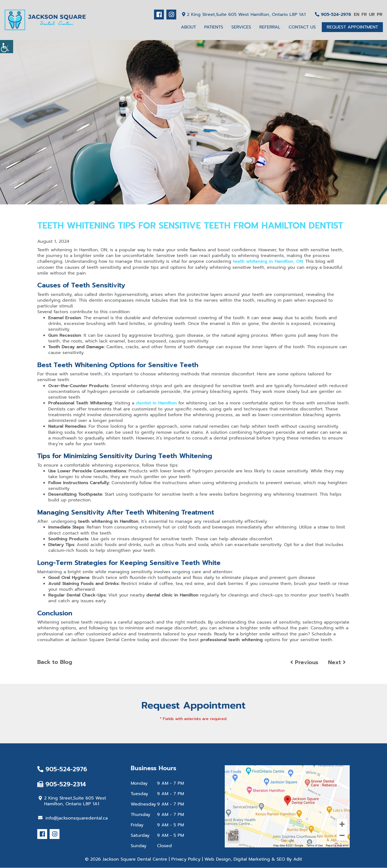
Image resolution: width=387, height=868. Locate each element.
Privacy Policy (186, 860)
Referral (270, 27)
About (188, 27)
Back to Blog (55, 662)
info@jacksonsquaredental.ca (73, 818)
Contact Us (302, 27)
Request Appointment (352, 27)
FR (364, 15)
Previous (304, 663)
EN (357, 15)
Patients (214, 27)
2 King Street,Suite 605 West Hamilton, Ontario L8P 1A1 (244, 15)
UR (372, 15)
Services (241, 27)
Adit (298, 860)
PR (380, 15)
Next (337, 663)
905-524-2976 (333, 15)
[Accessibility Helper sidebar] (7, 47)
